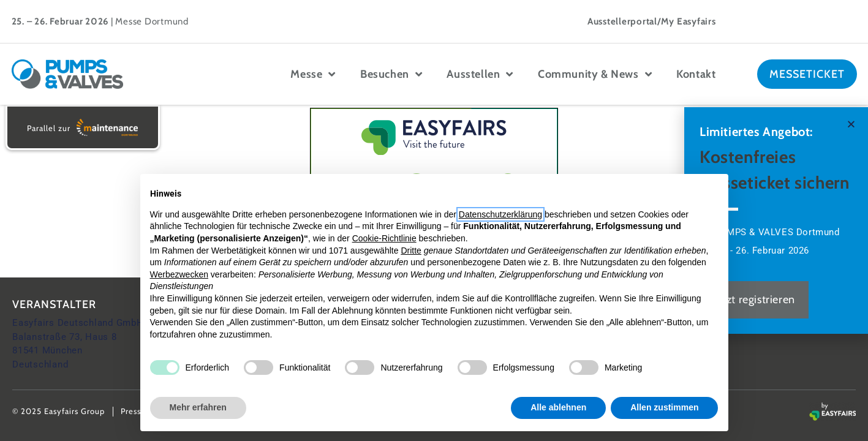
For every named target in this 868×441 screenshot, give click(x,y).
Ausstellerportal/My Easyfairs (652, 21)
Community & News (595, 74)
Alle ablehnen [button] (558, 407)
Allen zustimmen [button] (664, 407)
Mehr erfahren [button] (198, 407)
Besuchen (391, 74)
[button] (851, 124)
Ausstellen (480, 74)
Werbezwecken (179, 274)
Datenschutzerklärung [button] (500, 214)
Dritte (411, 251)
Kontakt (696, 74)
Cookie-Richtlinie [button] (384, 238)
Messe (313, 74)
